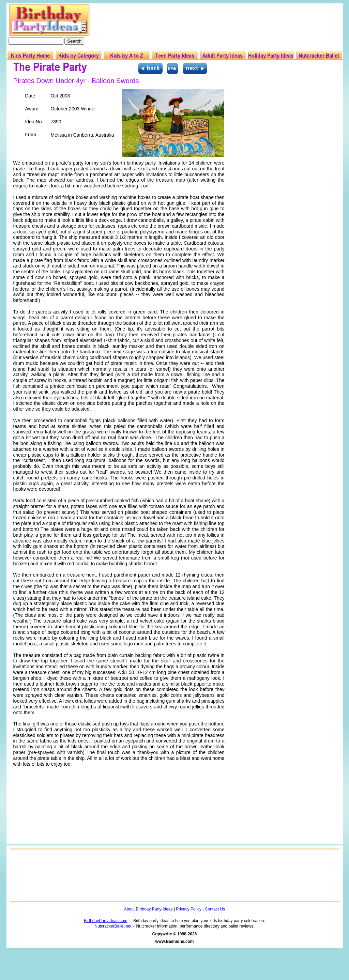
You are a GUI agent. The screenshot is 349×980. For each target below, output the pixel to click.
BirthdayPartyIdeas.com (105, 921)
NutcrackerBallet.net (114, 926)
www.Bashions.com (175, 941)
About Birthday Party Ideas (148, 909)
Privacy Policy (189, 909)
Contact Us (215, 909)
